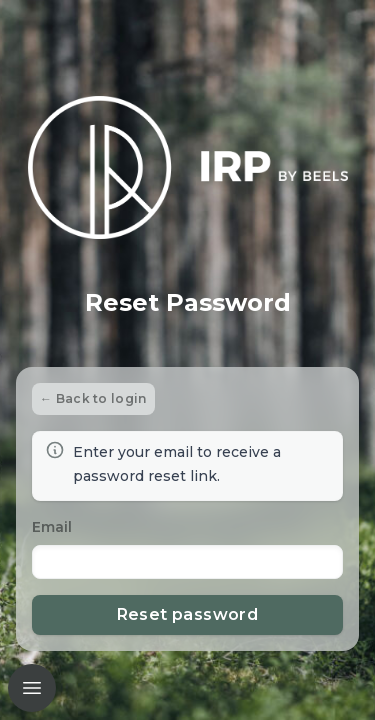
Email (52, 527)
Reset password (188, 614)
